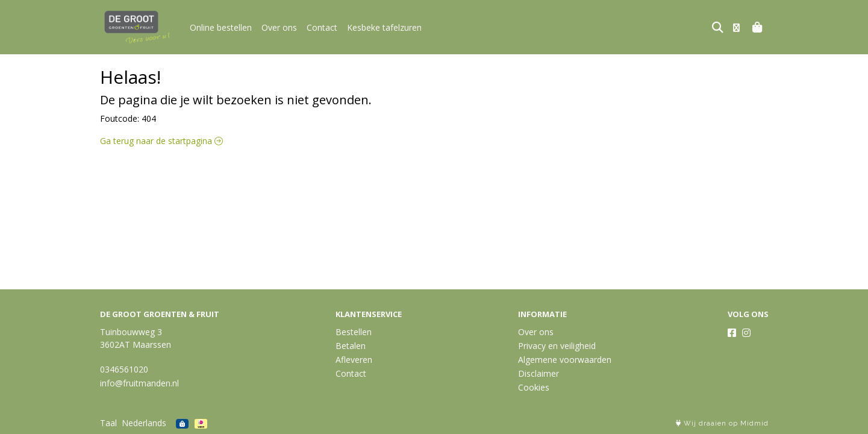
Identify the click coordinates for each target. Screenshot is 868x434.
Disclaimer (539, 373)
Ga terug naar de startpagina (161, 141)
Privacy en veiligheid (557, 346)
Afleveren (354, 360)
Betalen (351, 346)
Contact (322, 27)
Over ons (279, 27)
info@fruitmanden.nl (139, 383)
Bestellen (354, 332)
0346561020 (124, 369)
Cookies (534, 387)
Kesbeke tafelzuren (384, 27)
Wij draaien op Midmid (722, 423)
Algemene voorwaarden (565, 360)
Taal (108, 423)
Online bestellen (221, 27)
